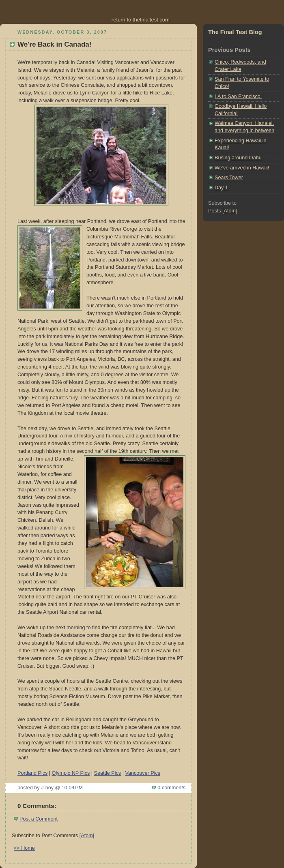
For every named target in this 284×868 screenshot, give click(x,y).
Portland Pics (32, 773)
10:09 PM (72, 788)
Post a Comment (39, 819)
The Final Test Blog (235, 32)
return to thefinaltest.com (141, 20)
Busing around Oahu (238, 158)
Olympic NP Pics (71, 773)
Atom (87, 836)
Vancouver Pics (143, 773)
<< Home (24, 848)
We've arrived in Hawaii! (242, 168)
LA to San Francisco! (238, 96)
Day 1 (221, 188)
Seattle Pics (108, 773)
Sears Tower (229, 178)
